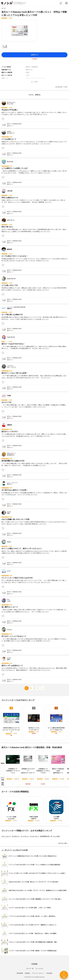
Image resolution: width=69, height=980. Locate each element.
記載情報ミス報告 (61, 87)
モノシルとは (39, 969)
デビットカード (6, 836)
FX (51, 836)
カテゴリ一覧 (30, 969)
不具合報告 (49, 973)
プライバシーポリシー (38, 973)
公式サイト (35, 55)
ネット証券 (56, 836)
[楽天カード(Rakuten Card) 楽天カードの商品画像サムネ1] (5, 46)
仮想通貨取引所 (45, 836)
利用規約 (27, 973)
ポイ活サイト (16, 836)
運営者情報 (20, 973)
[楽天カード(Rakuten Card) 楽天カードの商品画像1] (19, 31)
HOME (34, 964)
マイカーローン (34, 836)
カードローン (25, 836)
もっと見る (34, 82)
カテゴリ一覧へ (63, 843)
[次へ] (31, 688)
